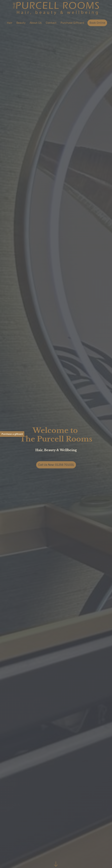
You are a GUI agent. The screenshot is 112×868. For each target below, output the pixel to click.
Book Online (97, 23)
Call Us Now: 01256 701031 (56, 465)
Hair (10, 23)
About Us (36, 23)
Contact (51, 23)
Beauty (21, 23)
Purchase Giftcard (72, 23)
